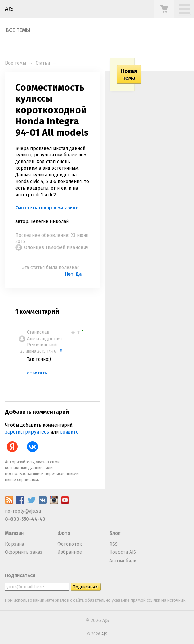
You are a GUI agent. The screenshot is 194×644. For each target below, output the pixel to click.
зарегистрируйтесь (27, 432)
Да (79, 274)
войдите (69, 432)
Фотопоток (70, 544)
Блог (115, 533)
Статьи (43, 63)
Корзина (15, 544)
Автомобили (123, 561)
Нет (69, 274)
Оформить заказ (24, 552)
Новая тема (129, 74)
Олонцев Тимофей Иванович (56, 247)
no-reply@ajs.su (23, 511)
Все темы (18, 30)
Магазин (14, 533)
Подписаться (20, 576)
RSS (114, 544)
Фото (64, 533)
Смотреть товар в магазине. (47, 208)
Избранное (70, 552)
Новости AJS (123, 552)
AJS (9, 9)
